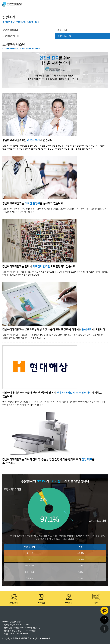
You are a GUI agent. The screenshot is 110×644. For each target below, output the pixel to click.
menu (106, 5)
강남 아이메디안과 (12, 5)
